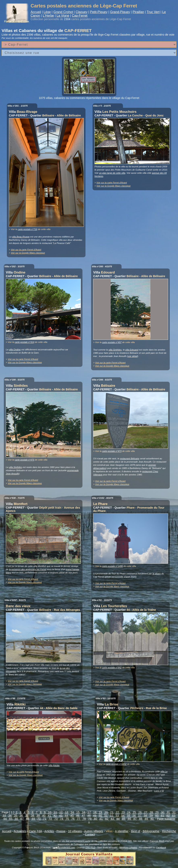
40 (44, 816)
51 (106, 816)
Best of (136, 831)
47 (83, 816)
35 (16, 816)
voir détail (133, 356)
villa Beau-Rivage (21, 237)
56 (134, 816)
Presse (61, 831)
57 (140, 816)
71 (45, 819)
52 (112, 816)
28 (151, 812)
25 (134, 812)
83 (112, 819)
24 (129, 812)
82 (107, 819)
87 (135, 819)
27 (146, 812)
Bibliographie (151, 831)
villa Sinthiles (115, 350)
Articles (49, 831)
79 (90, 819)
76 (73, 819)
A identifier (122, 831)
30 (162, 812)
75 (67, 819)
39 (38, 816)
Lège (47, 12)
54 (123, 816)
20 (106, 812)
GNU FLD (90, 847)
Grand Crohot (63, 12)
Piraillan (138, 12)
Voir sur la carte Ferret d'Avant (26, 250)
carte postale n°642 (112, 667)
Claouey (82, 12)
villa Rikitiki (54, 765)
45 (72, 816)
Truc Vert (153, 12)
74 (61, 819)
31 (168, 812)
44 (66, 816)
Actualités (20, 831)
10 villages (75, 831)
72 (50, 819)
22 (117, 812)
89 (146, 819)
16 (83, 812)
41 (49, 816)
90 (152, 819)
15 (78, 812)
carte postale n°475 (24, 460)
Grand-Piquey (120, 12)
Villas (109, 831)
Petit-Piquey (99, 12)
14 (72, 812)
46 (78, 816)
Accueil (36, 12)
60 (157, 816)
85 (124, 819)
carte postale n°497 (112, 342)
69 (33, 819)
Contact (90, 834)
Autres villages (94, 831)
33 (4, 816)
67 (22, 819)
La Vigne (63, 16)
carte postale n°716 (28, 229)
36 (21, 816)
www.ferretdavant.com (64, 847)
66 (16, 819)
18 (95, 812)
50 (100, 816)
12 (61, 812)
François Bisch (157, 841)
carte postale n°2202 (116, 764)
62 (168, 816)
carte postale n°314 (24, 342)
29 (157, 812)
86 (129, 819)
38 (32, 816)
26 (140, 812)
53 (117, 816)
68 (28, 819)
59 (151, 816)
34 (10, 816)
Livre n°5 (159, 791)
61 (162, 816)
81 (101, 819)
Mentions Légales (128, 847)
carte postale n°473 (112, 451)
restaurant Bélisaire (130, 459)
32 (174, 812)
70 (39, 819)
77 (78, 819)
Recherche (169, 831)
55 (129, 816)
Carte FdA (35, 831)
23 (123, 812)
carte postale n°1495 (112, 566)
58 (146, 816)
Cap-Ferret (80, 16)
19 (100, 812)
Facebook (161, 847)
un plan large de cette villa (112, 173)
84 (118, 819)
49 (95, 816)
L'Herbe (48, 16)
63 (174, 816)
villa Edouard (132, 350)
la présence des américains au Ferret (28, 569)
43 (61, 816)
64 (5, 819)
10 (50, 812)
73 (56, 819)
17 (89, 812)
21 (112, 812)
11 (55, 812)
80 (96, 819)
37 (27, 816)
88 (141, 819)
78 (84, 819)
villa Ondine (15, 350)
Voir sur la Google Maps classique (28, 253)
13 (67, 812)
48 (89, 816)
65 (11, 819)
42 (55, 816)
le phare (157, 574)
